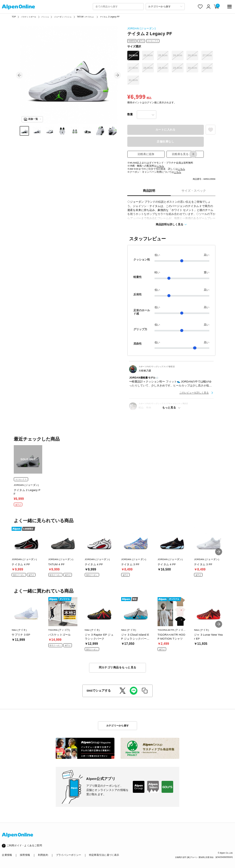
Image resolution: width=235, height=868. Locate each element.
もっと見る (169, 408)
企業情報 (7, 855)
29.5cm (207, 68)
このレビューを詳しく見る (194, 393)
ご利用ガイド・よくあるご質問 (24, 846)
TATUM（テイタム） (86, 17)
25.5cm (163, 55)
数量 (130, 114)
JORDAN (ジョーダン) (142, 28)
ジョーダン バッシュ (63, 17)
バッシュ (45, 17)
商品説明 (149, 191)
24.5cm (133, 55)
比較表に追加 (146, 154)
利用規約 (43, 855)
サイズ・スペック (194, 191)
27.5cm (133, 68)
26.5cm (192, 55)
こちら (160, 166)
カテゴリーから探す (117, 726)
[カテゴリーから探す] (165, 6)
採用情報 (25, 855)
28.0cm (148, 68)
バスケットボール (29, 17)
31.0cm (133, 80)
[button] (19, 75)
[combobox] (118, 6)
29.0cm (177, 68)
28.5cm (163, 68)
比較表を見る (185, 154)
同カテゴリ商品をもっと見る (118, 667)
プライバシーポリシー (69, 855)
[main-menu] (230, 7)
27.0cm (207, 55)
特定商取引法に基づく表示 (104, 855)
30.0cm (192, 68)
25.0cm (148, 55)
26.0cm (177, 55)
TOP (14, 17)
